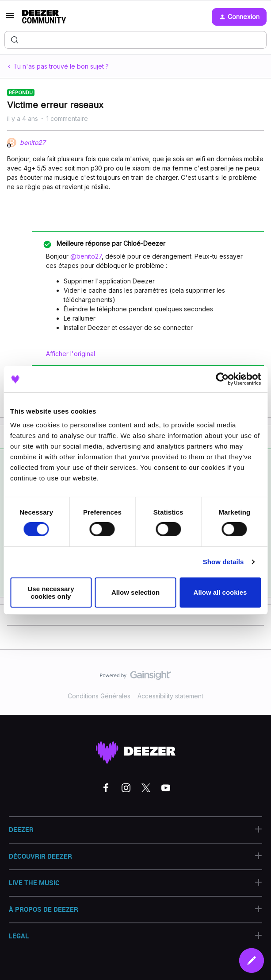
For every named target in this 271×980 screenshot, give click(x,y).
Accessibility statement (170, 696)
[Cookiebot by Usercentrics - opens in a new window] (222, 379)
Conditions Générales (99, 696)
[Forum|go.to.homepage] (44, 17)
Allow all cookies (220, 592)
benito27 (33, 142)
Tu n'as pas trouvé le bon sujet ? (61, 66)
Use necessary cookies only (51, 593)
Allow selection (135, 592)
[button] (10, 18)
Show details (223, 562)
